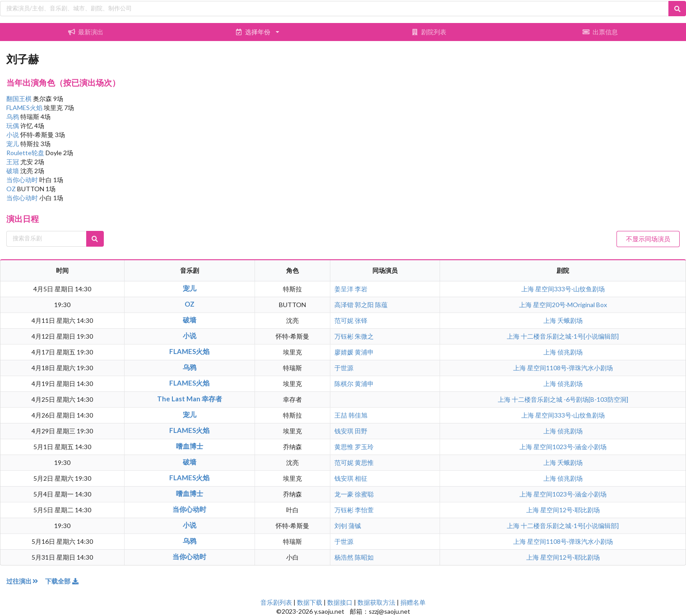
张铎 (361, 320)
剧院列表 (429, 32)
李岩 (361, 289)
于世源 (344, 368)
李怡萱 (364, 510)
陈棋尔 (344, 384)
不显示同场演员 (648, 239)
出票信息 (600, 32)
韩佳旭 (358, 415)
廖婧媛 (344, 352)
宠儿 (13, 144)
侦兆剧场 (570, 352)
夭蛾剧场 (570, 320)
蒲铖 (355, 526)
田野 (361, 431)
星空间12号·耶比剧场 (570, 510)
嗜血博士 (190, 446)
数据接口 (340, 602)
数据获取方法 (376, 602)
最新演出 (86, 32)
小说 (13, 135)
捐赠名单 (413, 602)
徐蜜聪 (364, 494)
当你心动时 (23, 180)
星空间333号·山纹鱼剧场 (570, 289)
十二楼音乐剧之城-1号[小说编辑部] (570, 336)
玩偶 (13, 126)
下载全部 (62, 581)
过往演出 (26, 581)
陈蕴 (381, 305)
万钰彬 (344, 336)
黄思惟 (344, 447)
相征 (361, 478)
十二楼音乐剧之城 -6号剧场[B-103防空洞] (570, 399)
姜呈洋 (344, 289)
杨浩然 (344, 557)
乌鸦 (13, 117)
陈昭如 (364, 557)
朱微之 (364, 336)
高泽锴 (344, 305)
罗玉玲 (364, 447)
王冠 (13, 162)
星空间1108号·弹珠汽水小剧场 (570, 368)
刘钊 (341, 526)
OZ (12, 189)
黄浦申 (364, 352)
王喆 (341, 415)
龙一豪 (344, 494)
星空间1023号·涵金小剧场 (570, 447)
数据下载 (310, 602)
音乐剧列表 (276, 602)
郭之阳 (364, 305)
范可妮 (344, 320)
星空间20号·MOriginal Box (570, 305)
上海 (528, 289)
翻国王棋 (20, 99)
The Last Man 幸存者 (190, 399)
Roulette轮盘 (26, 153)
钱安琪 (344, 431)
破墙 (13, 171)
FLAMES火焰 (25, 108)
